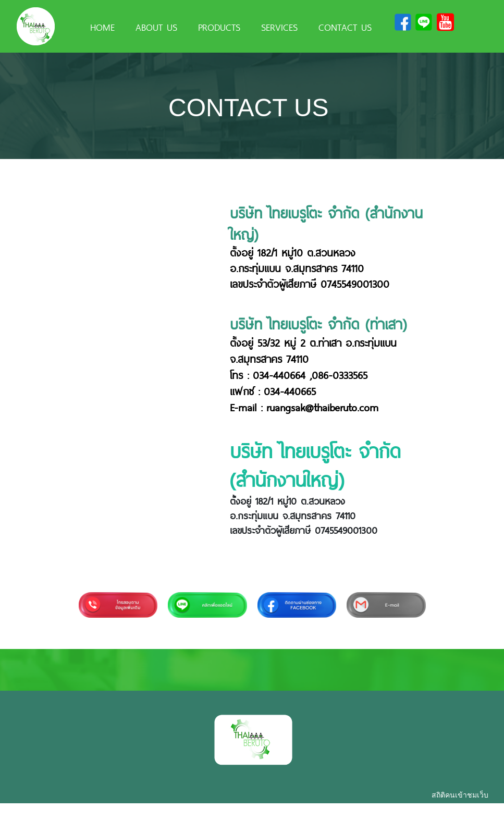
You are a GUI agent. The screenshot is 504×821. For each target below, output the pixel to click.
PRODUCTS (219, 27)
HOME (102, 27)
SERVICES (279, 27)
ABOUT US (156, 27)
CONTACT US (345, 27)
